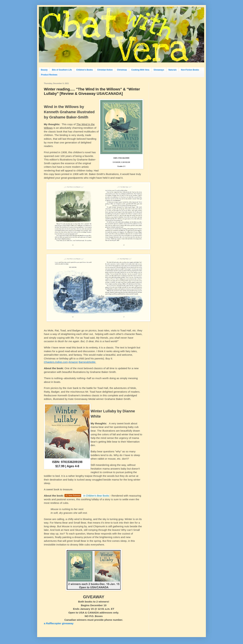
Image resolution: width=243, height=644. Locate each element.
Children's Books (85, 70)
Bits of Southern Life (62, 70)
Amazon (73, 362)
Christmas (122, 70)
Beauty (44, 70)
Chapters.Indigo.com (56, 362)
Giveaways (159, 70)
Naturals (172, 70)
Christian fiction (105, 70)
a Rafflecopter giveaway (59, 623)
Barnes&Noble (87, 362)
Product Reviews (49, 75)
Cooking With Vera (140, 70)
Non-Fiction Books (190, 70)
